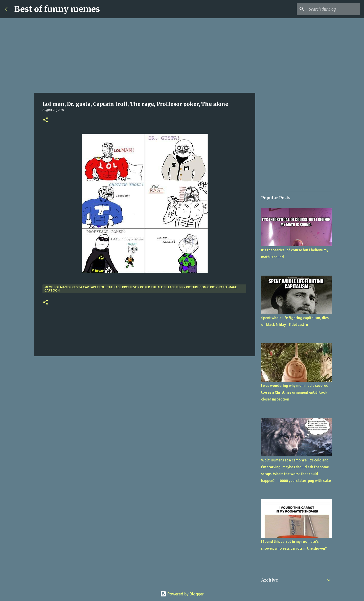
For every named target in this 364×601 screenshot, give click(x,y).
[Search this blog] (333, 9)
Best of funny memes (57, 9)
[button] (45, 120)
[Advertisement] (145, 56)
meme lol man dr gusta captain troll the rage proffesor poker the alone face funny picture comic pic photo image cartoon (141, 289)
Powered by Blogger (182, 594)
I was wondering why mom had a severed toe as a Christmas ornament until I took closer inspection (295, 392)
